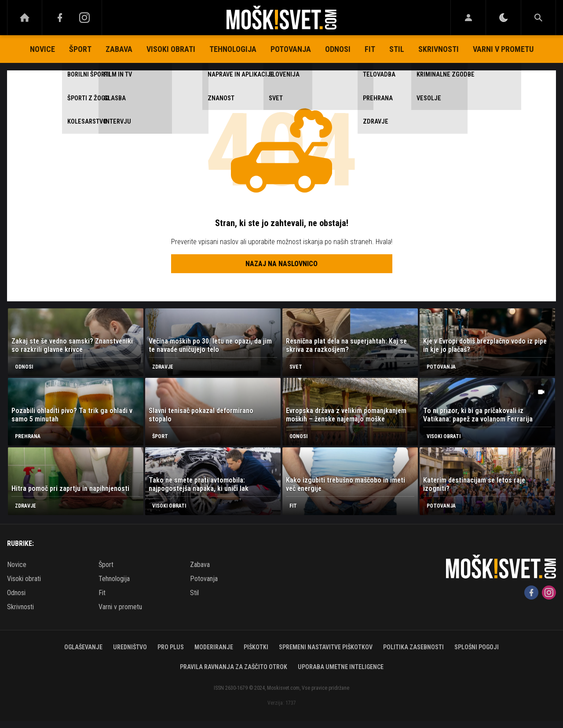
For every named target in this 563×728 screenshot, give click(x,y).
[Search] (538, 18)
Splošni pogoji (477, 647)
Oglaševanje (83, 647)
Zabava (119, 49)
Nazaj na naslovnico (281, 264)
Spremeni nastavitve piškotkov (326, 647)
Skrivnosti (439, 49)
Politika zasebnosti (413, 647)
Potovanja (291, 49)
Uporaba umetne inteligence (341, 667)
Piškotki (256, 647)
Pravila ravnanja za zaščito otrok (234, 667)
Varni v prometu (503, 49)
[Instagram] (84, 18)
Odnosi (338, 49)
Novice (42, 49)
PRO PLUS (171, 647)
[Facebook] (60, 18)
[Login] (468, 18)
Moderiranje (214, 647)
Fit (370, 49)
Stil (397, 49)
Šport (80, 49)
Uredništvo (130, 647)
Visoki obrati (171, 49)
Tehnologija (233, 49)
